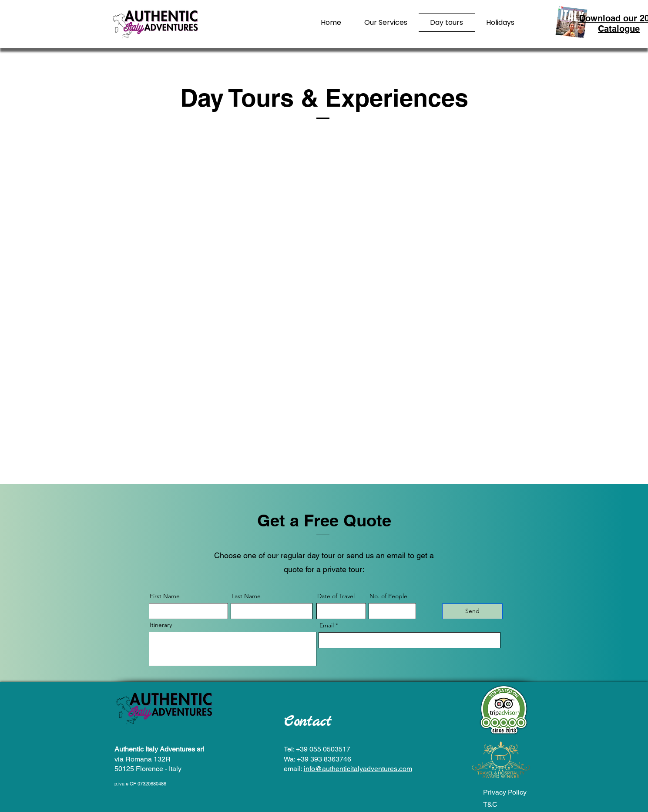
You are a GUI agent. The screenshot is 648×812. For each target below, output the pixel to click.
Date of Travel (336, 596)
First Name (165, 596)
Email (327, 625)
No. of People (388, 596)
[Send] (472, 611)
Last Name (246, 596)
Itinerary (161, 625)
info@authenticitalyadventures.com (358, 769)
